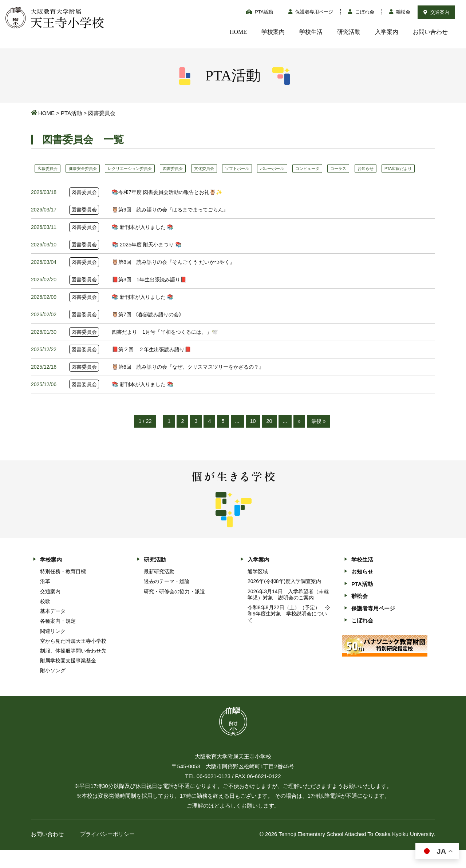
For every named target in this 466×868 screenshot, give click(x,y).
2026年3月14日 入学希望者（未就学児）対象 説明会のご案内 (288, 613)
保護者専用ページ (311, 12)
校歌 (45, 619)
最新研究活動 (159, 590)
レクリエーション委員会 (141, 169)
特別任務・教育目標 (63, 590)
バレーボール (301, 169)
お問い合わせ (430, 32)
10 (253, 439)
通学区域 (258, 590)
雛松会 (400, 12)
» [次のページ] (300, 439)
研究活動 (349, 32)
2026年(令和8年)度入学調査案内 (284, 600)
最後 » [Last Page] (319, 439)
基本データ (53, 630)
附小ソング (53, 689)
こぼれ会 (361, 12)
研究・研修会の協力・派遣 (174, 610)
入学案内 (387, 32)
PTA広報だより (54, 182)
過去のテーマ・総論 (167, 600)
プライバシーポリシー (107, 852)
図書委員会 (190, 169)
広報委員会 (50, 169)
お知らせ (406, 169)
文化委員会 (225, 169)
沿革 (45, 600)
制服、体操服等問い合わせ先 (73, 669)
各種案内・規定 (58, 639)
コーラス (375, 169)
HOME (238, 32)
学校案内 (273, 32)
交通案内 (436, 12)
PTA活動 (260, 12)
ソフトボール (262, 169)
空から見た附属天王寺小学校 (73, 659)
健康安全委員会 (89, 169)
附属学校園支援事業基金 (68, 679)
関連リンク (53, 649)
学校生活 (311, 32)
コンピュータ (340, 169)
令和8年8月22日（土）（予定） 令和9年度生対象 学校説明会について (289, 632)
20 (270, 439)
